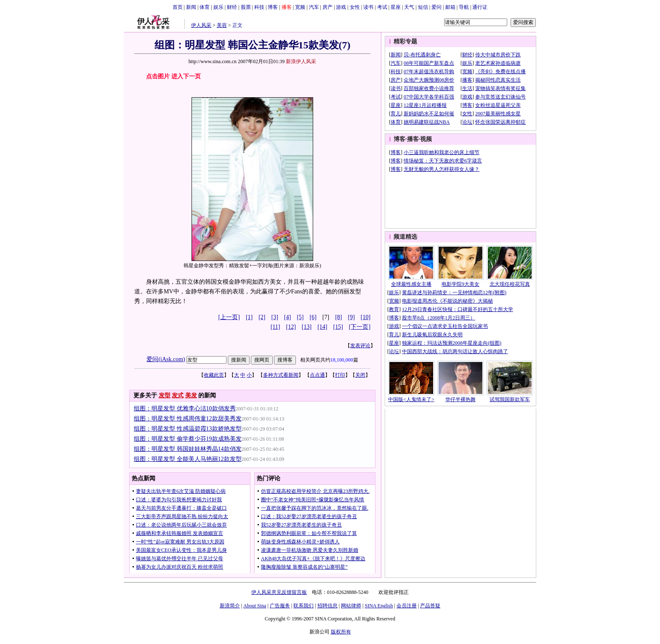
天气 (409, 7)
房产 (327, 7)
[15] (338, 327)
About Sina (255, 606)
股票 (246, 7)
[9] (351, 317)
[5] (300, 317)
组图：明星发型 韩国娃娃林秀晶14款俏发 (188, 449)
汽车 (314, 7)
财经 (232, 7)
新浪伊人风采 (301, 61)
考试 (382, 7)
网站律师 (351, 606)
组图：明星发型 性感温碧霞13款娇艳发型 (188, 429)
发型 (165, 395)
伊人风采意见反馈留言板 (279, 592)
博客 (273, 7)
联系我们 (303, 606)
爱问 (436, 7)
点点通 (317, 375)
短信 (423, 7)
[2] (262, 317)
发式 (178, 395)
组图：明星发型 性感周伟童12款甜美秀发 (188, 419)
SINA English (379, 606)
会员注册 (407, 606)
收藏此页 (214, 375)
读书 (368, 7)
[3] (275, 317)
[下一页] (360, 327)
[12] (291, 327)
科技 (259, 7)
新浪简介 (230, 606)
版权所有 (341, 632)
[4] (287, 317)
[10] (366, 317)
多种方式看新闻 (281, 375)
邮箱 (450, 7)
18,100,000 (342, 360)
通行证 (480, 7)
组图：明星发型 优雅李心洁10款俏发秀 (185, 408)
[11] (275, 327)
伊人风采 (201, 25)
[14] (322, 327)
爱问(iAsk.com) (166, 359)
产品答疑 (430, 606)
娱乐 (218, 7)
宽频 (300, 7)
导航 (464, 7)
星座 (396, 7)
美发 (191, 395)
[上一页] (229, 317)
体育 (205, 7)
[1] (249, 317)
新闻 (191, 7)
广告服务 (280, 606)
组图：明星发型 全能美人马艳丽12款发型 (188, 459)
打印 (340, 375)
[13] (307, 327)
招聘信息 (327, 606)
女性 (355, 7)
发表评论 (360, 346)
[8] (338, 317)
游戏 (341, 7)
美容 (222, 25)
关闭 (360, 375)
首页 (178, 7)
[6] (313, 317)
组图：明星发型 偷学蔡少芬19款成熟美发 (188, 439)
